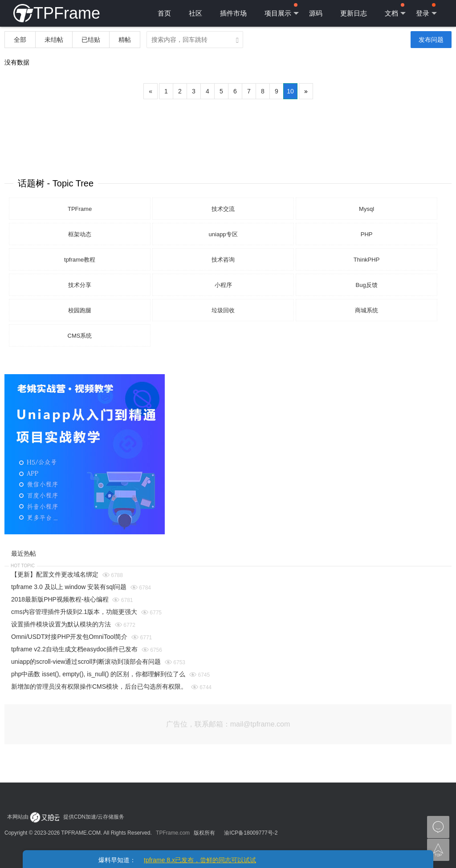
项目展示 (282, 10)
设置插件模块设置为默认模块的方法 (61, 624)
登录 (426, 10)
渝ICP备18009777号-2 (251, 833)
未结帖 (54, 40)
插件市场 (233, 13)
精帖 (125, 40)
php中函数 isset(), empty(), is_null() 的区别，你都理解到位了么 (98, 674)
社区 (195, 13)
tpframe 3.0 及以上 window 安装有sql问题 (69, 587)
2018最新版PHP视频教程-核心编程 (60, 599)
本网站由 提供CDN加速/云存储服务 (66, 817)
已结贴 (91, 40)
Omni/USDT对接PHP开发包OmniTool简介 (69, 637)
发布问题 (431, 40)
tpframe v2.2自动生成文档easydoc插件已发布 (74, 649)
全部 (20, 40)
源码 (316, 13)
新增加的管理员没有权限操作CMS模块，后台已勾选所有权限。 (99, 686)
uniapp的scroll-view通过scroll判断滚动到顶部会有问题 (86, 662)
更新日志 (354, 13)
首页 (164, 13)
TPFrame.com (173, 833)
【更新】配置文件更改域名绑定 (55, 574)
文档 (395, 10)
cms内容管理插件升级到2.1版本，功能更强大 (74, 612)
